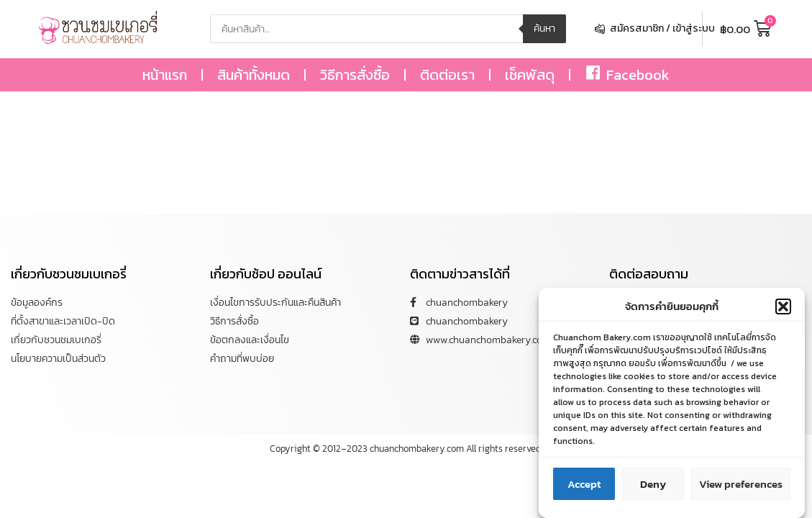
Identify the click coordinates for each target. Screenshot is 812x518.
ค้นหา (544, 28)
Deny (653, 485)
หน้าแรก (165, 75)
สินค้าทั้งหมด (254, 75)
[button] (783, 309)
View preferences (741, 485)
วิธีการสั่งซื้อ (355, 75)
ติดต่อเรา (447, 75)
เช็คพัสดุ (530, 75)
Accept (584, 485)
